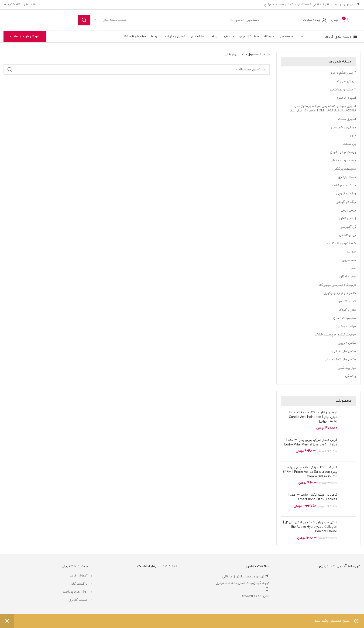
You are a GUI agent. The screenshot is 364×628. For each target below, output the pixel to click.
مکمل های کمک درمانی (340, 360)
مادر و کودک (347, 310)
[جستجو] (171, 20)
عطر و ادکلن (348, 277)
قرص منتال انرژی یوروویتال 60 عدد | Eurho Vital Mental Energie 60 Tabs (311, 442)
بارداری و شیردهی (343, 127)
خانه (266, 54)
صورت (351, 252)
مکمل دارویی (347, 343)
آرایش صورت (347, 81)
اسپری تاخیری (346, 98)
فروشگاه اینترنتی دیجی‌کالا (337, 285)
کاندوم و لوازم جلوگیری (340, 293)
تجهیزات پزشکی (345, 169)
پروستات (349, 144)
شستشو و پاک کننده (341, 243)
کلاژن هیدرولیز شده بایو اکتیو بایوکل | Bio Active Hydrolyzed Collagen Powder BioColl (310, 527)
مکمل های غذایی (344, 351)
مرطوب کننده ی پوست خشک (335, 335)
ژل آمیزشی (348, 227)
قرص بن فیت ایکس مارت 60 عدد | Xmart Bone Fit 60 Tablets (313, 497)
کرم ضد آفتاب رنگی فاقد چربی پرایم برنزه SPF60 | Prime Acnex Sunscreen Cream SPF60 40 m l (310, 472)
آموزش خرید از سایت (25, 36)
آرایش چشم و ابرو (343, 73)
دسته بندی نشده (344, 185)
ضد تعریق (349, 260)
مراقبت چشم (347, 326)
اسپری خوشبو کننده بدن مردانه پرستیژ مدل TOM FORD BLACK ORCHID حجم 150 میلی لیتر (322, 109)
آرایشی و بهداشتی (343, 90)
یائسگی (350, 376)
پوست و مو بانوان (343, 160)
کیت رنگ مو (347, 302)
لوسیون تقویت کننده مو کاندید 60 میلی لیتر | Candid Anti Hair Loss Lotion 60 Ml (313, 417)
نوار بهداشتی (347, 368)
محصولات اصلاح (345, 318)
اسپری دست (347, 119)
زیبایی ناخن (348, 219)
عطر (353, 268)
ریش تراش (348, 210)
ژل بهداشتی (347, 235)
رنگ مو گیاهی (346, 202)
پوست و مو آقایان (343, 152)
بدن (353, 136)
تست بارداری (347, 177)
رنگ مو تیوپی (346, 194)
